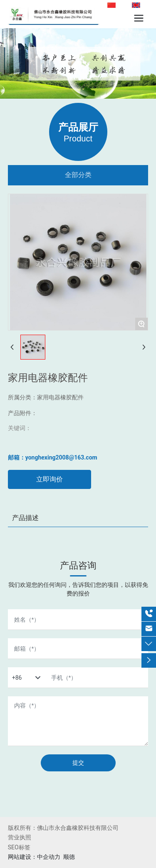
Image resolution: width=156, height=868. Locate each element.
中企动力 (49, 857)
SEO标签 (19, 847)
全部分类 (78, 175)
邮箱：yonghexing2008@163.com (53, 457)
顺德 (69, 857)
